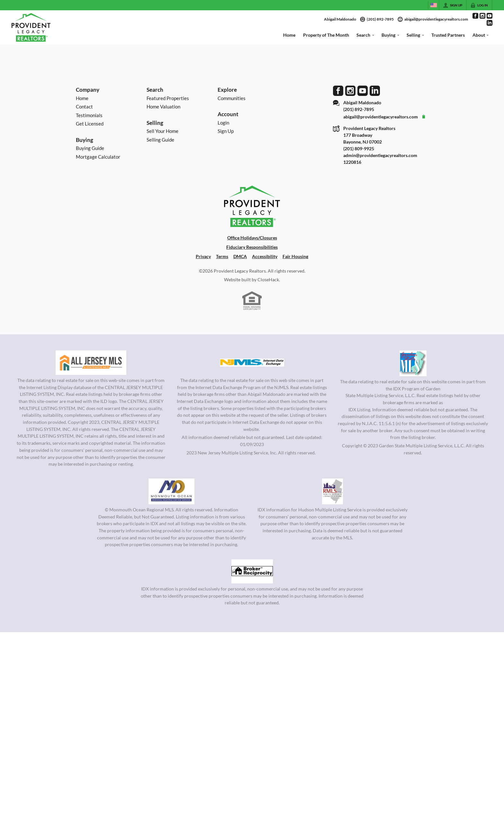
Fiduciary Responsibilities (252, 247)
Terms (222, 256)
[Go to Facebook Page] (475, 16)
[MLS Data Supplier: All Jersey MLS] (91, 363)
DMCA (240, 256)
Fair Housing (295, 256)
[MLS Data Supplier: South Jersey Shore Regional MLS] (252, 571)
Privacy (203, 256)
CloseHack (268, 279)
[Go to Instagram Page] (482, 16)
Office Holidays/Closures (252, 238)
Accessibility (265, 256)
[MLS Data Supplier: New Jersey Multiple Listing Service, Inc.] (252, 363)
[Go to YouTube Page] (490, 16)
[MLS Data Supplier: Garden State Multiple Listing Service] (413, 363)
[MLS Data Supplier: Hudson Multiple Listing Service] (333, 491)
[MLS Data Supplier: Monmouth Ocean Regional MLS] (171, 491)
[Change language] (434, 5)
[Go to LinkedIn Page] (490, 23)
